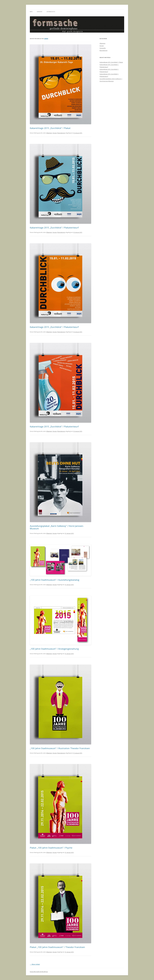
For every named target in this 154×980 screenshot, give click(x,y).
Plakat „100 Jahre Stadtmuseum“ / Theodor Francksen (57, 947)
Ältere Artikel (35, 964)
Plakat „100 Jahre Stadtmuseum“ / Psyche (51, 848)
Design (55, 133)
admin (46, 39)
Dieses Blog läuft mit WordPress (39, 972)
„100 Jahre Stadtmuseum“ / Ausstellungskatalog (55, 580)
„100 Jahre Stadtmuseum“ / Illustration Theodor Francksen (60, 748)
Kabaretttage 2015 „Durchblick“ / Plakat (50, 128)
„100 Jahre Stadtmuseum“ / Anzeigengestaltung (54, 649)
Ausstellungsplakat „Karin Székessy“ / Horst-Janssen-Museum (57, 527)
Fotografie (103, 48)
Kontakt (40, 12)
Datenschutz (51, 12)
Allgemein (49, 133)
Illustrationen (61, 133)
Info (31, 12)
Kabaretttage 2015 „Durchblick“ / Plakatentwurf (54, 228)
